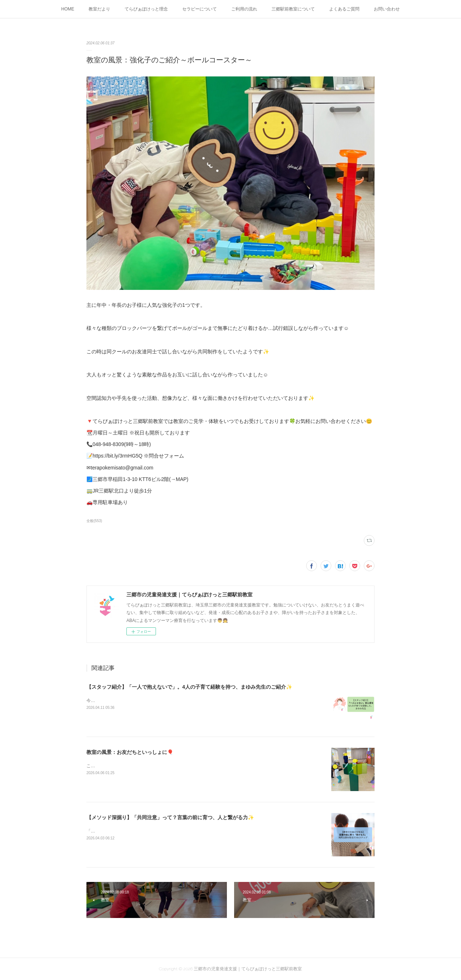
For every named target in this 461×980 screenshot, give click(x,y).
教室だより (99, 9)
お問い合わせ (387, 9)
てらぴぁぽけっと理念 (146, 9)
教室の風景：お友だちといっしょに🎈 (130, 752)
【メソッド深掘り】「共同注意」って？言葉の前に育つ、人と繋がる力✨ (170, 817)
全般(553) (94, 521)
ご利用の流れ (244, 9)
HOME (68, 9)
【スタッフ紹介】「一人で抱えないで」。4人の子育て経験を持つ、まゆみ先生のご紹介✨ (189, 687)
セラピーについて (200, 9)
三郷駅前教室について (293, 9)
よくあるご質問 (344, 9)
